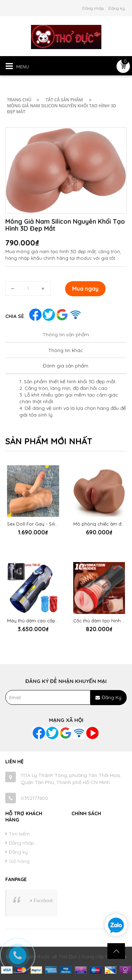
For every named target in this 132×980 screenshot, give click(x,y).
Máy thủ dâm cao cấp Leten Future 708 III (53, 621)
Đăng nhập (93, 8)
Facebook (43, 901)
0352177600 (34, 798)
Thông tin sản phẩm (66, 334)
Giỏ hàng (19, 861)
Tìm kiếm (19, 834)
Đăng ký (117, 8)
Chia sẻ (15, 316)
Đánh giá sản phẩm (66, 366)
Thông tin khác (66, 350)
